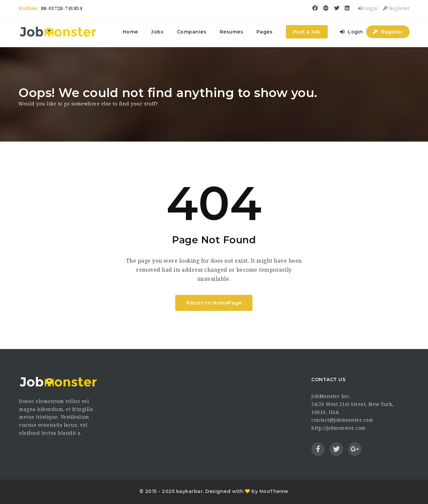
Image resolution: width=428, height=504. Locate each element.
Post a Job (307, 32)
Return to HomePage (214, 303)
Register (396, 8)
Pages (265, 32)
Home (130, 32)
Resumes (232, 32)
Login (368, 8)
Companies (192, 32)
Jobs (157, 32)
